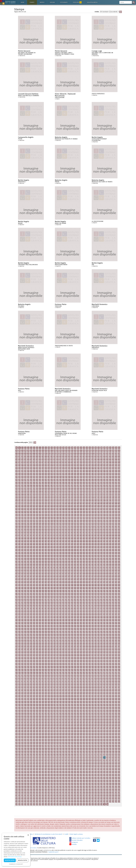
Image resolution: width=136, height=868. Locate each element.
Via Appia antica (92, 2)
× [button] (28, 835)
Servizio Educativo (76, 840)
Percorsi (77, 2)
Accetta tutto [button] (10, 860)
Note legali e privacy (76, 834)
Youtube (73, 844)
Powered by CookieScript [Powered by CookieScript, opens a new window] (16, 864)
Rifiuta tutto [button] (23, 860)
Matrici (42, 2)
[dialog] (16, 850)
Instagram (74, 842)
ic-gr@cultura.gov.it (53, 852)
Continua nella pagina (21, 442)
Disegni (52, 2)
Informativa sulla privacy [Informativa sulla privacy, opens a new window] (15, 857)
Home (22, 2)
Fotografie (64, 2)
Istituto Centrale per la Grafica (80, 838)
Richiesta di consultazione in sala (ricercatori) (48, 834)
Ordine (97, 12)
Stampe (32, 2)
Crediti (66, 834)
